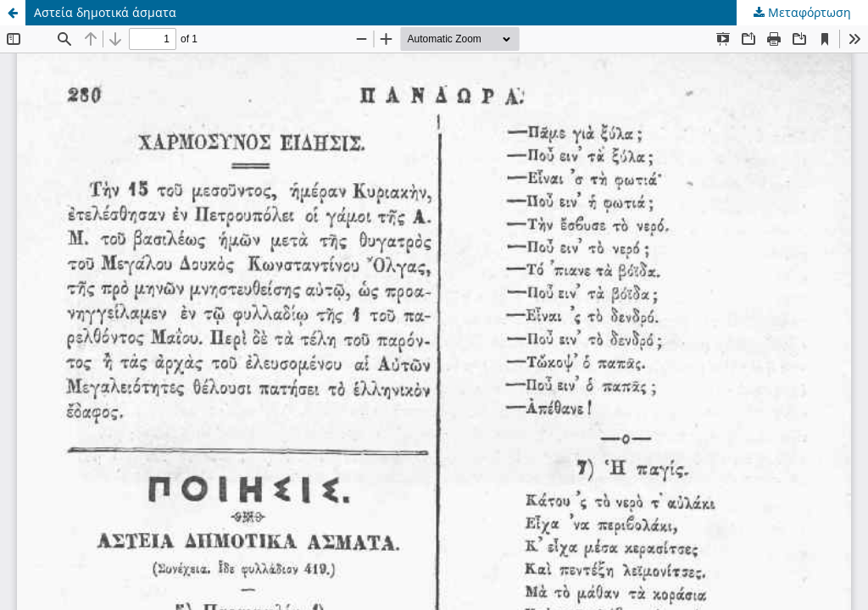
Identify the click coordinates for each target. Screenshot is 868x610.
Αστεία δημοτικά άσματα (105, 12)
